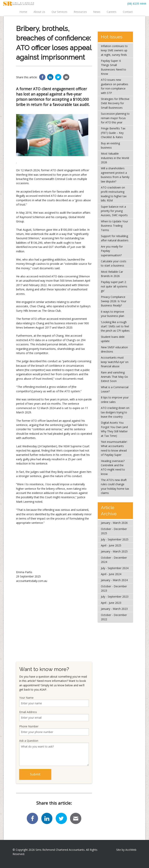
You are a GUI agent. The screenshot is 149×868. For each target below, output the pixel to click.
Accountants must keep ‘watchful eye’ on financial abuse (115, 362)
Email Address (54, 716)
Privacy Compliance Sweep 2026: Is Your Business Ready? (114, 301)
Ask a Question (54, 752)
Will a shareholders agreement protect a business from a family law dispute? (115, 175)
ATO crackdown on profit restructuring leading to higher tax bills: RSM (114, 194)
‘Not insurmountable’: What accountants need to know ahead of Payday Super (114, 448)
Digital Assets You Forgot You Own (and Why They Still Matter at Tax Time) (114, 429)
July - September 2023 (115, 597)
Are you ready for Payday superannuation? (112, 251)
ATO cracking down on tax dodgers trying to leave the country (115, 412)
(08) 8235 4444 (137, 4)
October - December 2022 (114, 617)
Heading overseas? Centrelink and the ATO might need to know (113, 467)
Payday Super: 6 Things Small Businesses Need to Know (113, 67)
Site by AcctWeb (126, 850)
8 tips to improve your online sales (115, 400)
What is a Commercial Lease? (115, 389)
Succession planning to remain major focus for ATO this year (115, 118)
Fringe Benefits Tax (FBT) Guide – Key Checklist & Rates (113, 133)
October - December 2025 (114, 531)
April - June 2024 (111, 574)
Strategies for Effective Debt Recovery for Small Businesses (115, 103)
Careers (112, 12)
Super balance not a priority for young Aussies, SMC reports (114, 211)
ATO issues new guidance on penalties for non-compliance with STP (115, 86)
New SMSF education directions (114, 349)
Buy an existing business (110, 145)
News (97, 12)
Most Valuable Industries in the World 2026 (115, 158)
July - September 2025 (115, 539)
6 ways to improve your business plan (113, 314)
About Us (39, 12)
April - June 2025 (111, 545)
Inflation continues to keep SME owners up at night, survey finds (114, 50)
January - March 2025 (114, 551)
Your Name (54, 701)
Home (23, 12)
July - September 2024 (115, 568)
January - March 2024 (114, 580)
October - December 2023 (114, 588)
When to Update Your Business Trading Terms (114, 226)
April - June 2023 (111, 603)
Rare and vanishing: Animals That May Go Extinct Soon (114, 377)
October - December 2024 (114, 560)
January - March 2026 (114, 523)
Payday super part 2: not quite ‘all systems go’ (114, 286)
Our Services (59, 12)
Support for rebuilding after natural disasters (115, 238)
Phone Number (54, 730)
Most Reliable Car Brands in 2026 (112, 274)
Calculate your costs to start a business (114, 263)
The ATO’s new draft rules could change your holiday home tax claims (115, 486)
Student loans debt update (113, 339)
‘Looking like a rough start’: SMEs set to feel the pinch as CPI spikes (115, 326)
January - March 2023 (114, 609)
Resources (80, 12)
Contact (128, 12)
